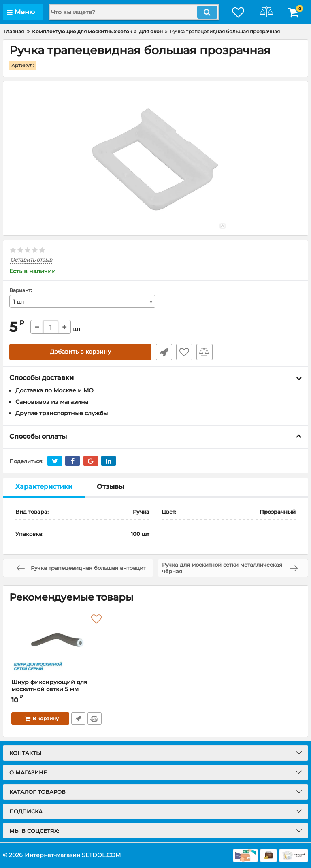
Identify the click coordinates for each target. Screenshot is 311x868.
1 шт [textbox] (19, 302)
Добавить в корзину (80, 352)
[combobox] (82, 302)
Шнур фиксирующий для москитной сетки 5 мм (56, 689)
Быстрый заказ (164, 352)
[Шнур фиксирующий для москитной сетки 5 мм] (56, 644)
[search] (133, 12)
